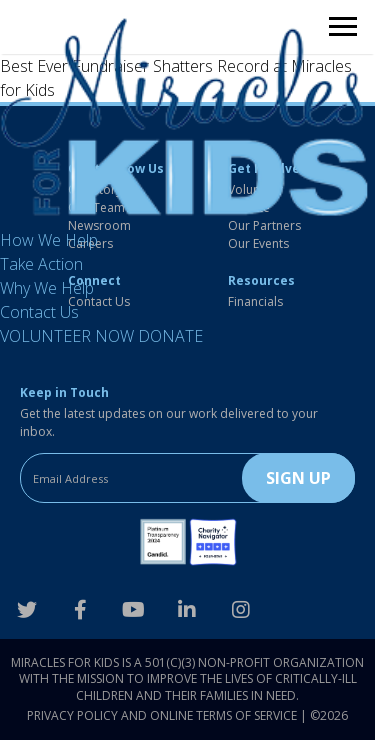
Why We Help (47, 288)
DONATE (170, 336)
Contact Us (39, 312)
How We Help (49, 240)
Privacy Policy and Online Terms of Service (162, 715)
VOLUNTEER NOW (67, 336)
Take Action (41, 264)
